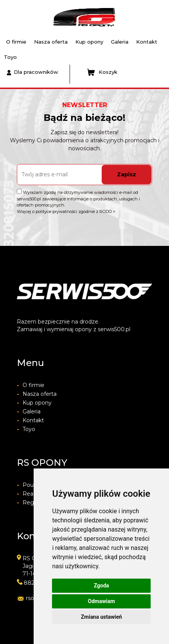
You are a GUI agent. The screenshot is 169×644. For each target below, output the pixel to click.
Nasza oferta (51, 42)
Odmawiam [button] (102, 601)
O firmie (16, 42)
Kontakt (147, 42)
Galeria (120, 42)
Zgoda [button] (101, 585)
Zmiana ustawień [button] (102, 617)
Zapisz (127, 174)
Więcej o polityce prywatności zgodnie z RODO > (66, 211)
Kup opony (89, 42)
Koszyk (102, 72)
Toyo (10, 57)
